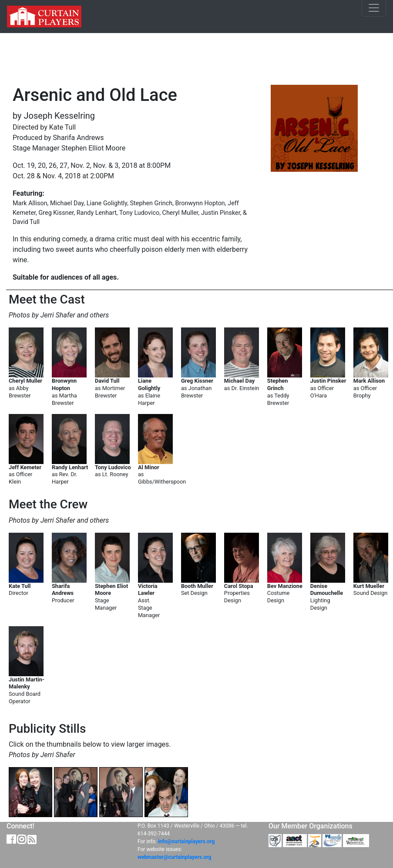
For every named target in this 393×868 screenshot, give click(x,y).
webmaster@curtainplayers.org (174, 857)
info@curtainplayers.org (186, 841)
